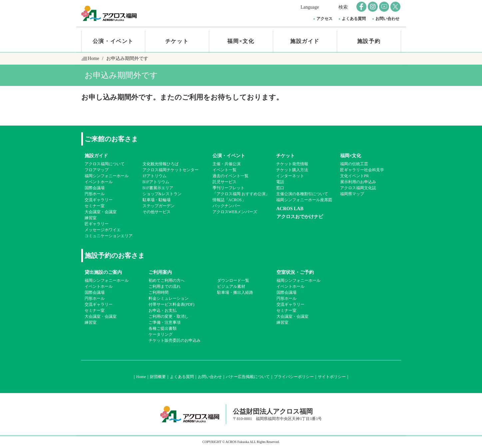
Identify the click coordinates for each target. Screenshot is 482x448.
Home (94, 58)
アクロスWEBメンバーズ (235, 212)
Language (310, 7)
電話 (280, 182)
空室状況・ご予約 (295, 272)
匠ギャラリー (97, 224)
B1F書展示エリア (158, 188)
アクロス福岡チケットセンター (171, 170)
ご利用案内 (160, 272)
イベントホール (99, 182)
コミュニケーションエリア (109, 236)
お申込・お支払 (163, 310)
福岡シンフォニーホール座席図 (304, 200)
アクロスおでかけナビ (300, 217)
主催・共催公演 (227, 164)
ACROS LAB (290, 209)
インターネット (290, 176)
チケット (177, 41)
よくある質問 (354, 19)
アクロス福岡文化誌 (358, 188)
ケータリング (161, 334)
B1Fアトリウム (156, 182)
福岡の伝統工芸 (354, 164)
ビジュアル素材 (231, 286)
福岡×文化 (241, 41)
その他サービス (157, 212)
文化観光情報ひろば (161, 164)
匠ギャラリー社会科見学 (362, 170)
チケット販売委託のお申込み (175, 340)
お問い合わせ (387, 19)
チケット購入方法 (292, 170)
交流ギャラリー (99, 200)
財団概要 (158, 377)
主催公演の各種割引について (302, 194)
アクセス (324, 19)
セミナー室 (95, 206)
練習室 (91, 218)
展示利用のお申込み (358, 182)
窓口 (280, 188)
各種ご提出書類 (163, 328)
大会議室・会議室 (101, 212)
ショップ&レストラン (162, 194)
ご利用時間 (159, 292)
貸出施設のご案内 (103, 272)
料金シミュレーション (169, 298)
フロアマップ (97, 170)
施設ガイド (305, 41)
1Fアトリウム (155, 176)
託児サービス (225, 182)
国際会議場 (95, 188)
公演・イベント (113, 41)
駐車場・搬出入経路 (235, 292)
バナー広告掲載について (248, 377)
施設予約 (369, 41)
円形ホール (95, 194)
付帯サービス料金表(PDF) (172, 304)
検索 (343, 7)
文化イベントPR (355, 176)
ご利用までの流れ (165, 286)
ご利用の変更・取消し (169, 316)
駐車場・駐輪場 (157, 200)
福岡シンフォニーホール (107, 176)
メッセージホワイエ (103, 230)
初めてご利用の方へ (167, 280)
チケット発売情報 (292, 164)
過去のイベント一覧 (231, 176)
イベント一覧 (225, 170)
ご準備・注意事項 (165, 322)
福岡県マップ (352, 194)
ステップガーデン (159, 206)
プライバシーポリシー (294, 377)
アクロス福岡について (105, 164)
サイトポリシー (332, 377)
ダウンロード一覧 (233, 280)
